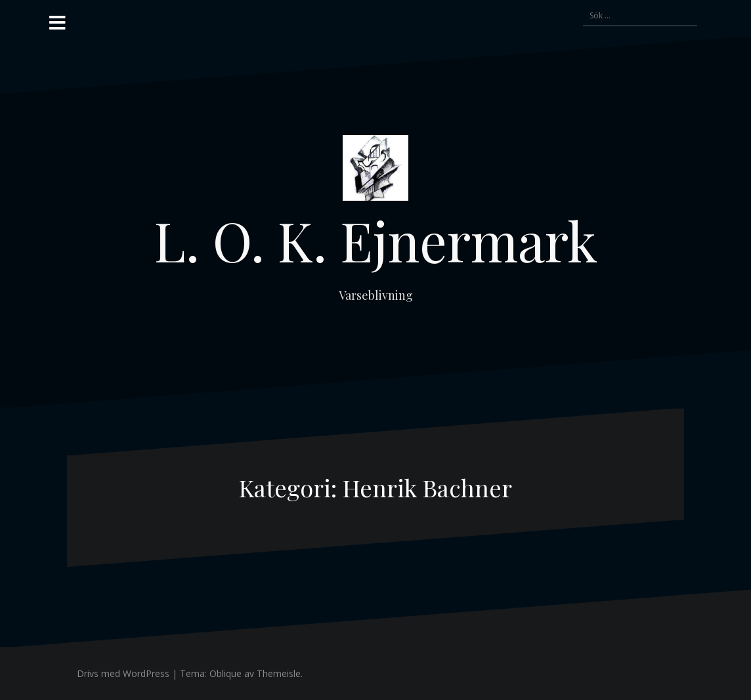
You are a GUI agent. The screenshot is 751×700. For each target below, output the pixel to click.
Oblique (225, 673)
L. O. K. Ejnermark (376, 240)
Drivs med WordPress (123, 673)
